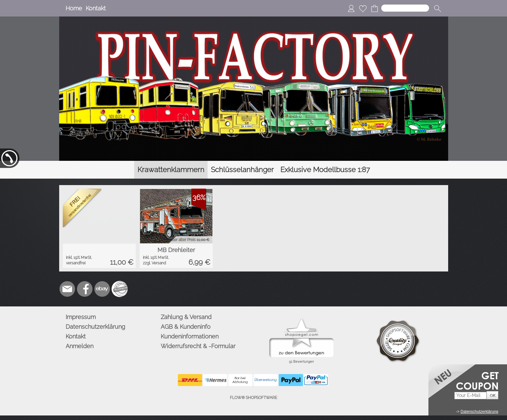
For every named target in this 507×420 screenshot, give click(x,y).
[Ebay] (102, 289)
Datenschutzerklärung (95, 327)
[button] (437, 8)
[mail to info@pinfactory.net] (67, 289)
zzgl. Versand (154, 263)
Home (74, 8)
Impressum (81, 317)
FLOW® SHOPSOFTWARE (253, 398)
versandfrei (76, 263)
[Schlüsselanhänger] (242, 170)
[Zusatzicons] (120, 289)
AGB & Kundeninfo (186, 327)
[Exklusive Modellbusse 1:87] (325, 170)
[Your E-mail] (470, 396)
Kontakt (96, 8)
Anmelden (80, 346)
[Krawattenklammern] (171, 170)
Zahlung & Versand (186, 317)
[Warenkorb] (374, 8)
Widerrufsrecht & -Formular (198, 346)
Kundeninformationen (190, 336)
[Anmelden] (351, 8)
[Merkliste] (363, 8)
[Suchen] (405, 8)
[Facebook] (85, 289)
